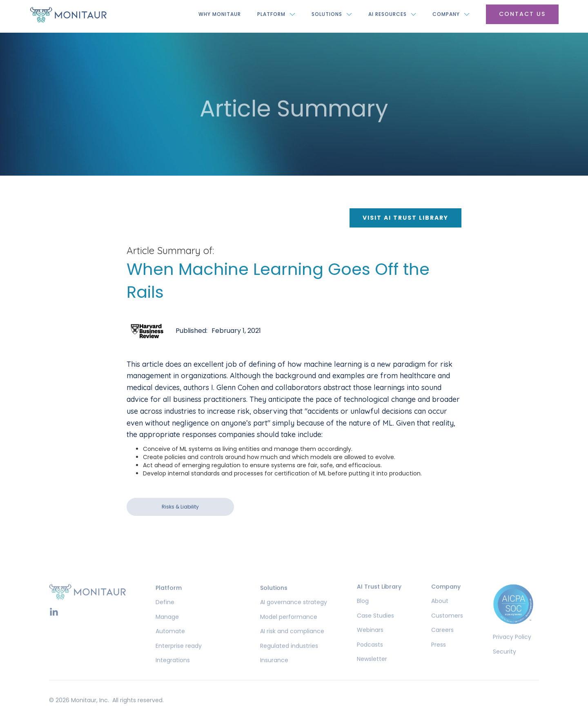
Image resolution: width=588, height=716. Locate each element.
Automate (170, 642)
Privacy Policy (512, 648)
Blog (363, 612)
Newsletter (372, 670)
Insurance (274, 671)
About (440, 612)
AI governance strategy (294, 613)
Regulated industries (289, 656)
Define (165, 613)
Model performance (289, 627)
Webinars (370, 641)
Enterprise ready (179, 656)
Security (504, 662)
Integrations (173, 671)
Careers (442, 641)
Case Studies (375, 626)
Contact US (522, 14)
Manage (167, 627)
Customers (447, 626)
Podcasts (370, 655)
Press (439, 655)
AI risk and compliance (292, 642)
